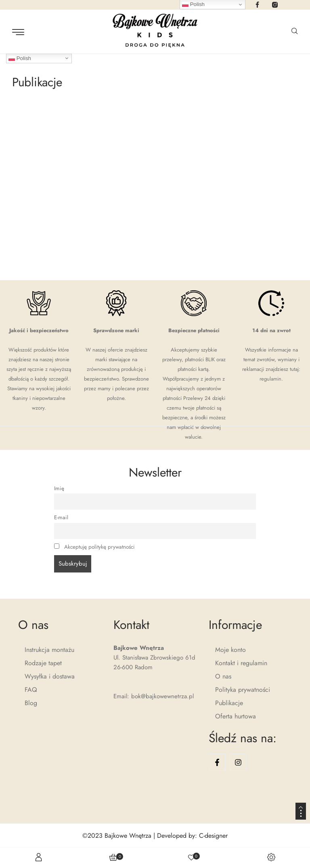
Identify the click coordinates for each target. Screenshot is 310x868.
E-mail (61, 517)
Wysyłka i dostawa (50, 676)
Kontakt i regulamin (241, 663)
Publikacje (229, 703)
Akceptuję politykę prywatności (99, 547)
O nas (223, 676)
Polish (20, 58)
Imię (59, 488)
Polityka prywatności (243, 690)
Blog (31, 703)
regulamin (270, 379)
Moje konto (230, 650)
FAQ (31, 690)
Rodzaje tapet (43, 663)
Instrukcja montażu (49, 650)
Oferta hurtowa (236, 716)
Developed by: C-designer (192, 836)
